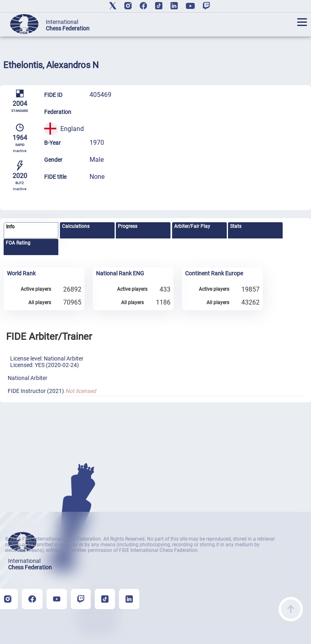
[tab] (31, 231)
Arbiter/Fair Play (192, 226)
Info (10, 227)
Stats (236, 226)
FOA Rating (18, 243)
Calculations (76, 226)
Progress (128, 226)
